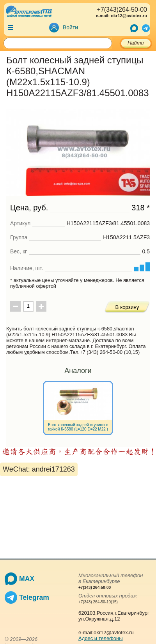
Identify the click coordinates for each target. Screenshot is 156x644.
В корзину (127, 307)
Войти (70, 27)
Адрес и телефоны (101, 638)
